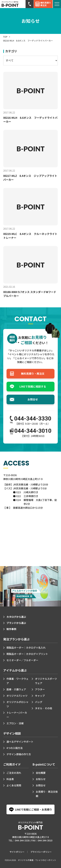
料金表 (10, 779)
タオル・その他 (44, 708)
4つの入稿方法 (15, 748)
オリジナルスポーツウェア (46, 681)
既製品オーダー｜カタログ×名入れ (26, 648)
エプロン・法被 (15, 723)
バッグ (39, 702)
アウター (40, 689)
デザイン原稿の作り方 (19, 754)
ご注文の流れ (14, 773)
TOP (5, 37)
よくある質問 (14, 785)
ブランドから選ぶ (16, 623)
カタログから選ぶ (16, 617)
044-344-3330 (22, 840)
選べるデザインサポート (20, 742)
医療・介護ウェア (16, 689)
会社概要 (41, 773)
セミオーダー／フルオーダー (22, 660)
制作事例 (11, 629)
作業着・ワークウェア (17, 681)
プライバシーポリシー (41, 852)
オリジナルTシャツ (17, 696)
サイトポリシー (17, 852)
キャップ (40, 696)
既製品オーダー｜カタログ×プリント (27, 654)
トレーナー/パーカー (17, 715)
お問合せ (41, 785)
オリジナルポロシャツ (17, 704)
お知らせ (41, 779)
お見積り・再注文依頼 (47, 794)
